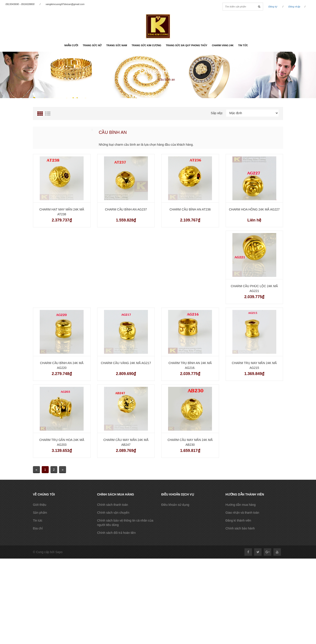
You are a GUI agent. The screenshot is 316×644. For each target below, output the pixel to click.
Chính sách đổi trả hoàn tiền (117, 533)
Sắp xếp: (217, 113)
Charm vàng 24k (223, 45)
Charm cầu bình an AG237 (126, 209)
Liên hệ (254, 220)
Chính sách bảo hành (240, 528)
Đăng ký (273, 7)
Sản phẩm (40, 513)
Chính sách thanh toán (113, 505)
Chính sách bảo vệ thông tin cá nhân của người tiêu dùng (125, 523)
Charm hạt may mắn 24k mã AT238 (62, 212)
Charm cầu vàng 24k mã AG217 (126, 363)
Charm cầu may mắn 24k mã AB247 (126, 442)
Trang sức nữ (92, 45)
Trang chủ (147, 80)
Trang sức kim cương (146, 45)
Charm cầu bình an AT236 (190, 209)
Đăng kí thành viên (238, 520)
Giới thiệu (40, 505)
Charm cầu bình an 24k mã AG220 (62, 365)
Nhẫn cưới (71, 45)
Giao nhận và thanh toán (242, 513)
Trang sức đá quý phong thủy (187, 45)
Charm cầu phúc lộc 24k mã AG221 (254, 288)
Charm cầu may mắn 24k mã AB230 (190, 442)
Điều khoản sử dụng (175, 505)
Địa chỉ (38, 528)
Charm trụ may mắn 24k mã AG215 (254, 365)
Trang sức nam (117, 45)
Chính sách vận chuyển (113, 513)
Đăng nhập (294, 7)
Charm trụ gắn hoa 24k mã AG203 (62, 442)
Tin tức (243, 45)
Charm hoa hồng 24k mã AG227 (254, 209)
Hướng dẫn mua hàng (241, 505)
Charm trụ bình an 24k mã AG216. (190, 365)
